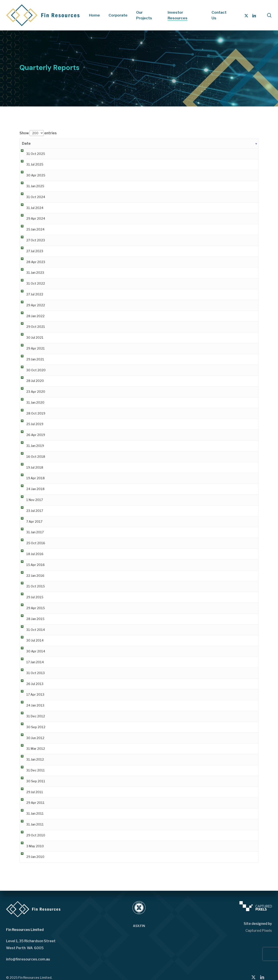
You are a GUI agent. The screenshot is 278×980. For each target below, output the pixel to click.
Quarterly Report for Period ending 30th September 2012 (102, 727)
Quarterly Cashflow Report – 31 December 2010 (94, 813)
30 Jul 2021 (31, 337)
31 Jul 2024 (31, 208)
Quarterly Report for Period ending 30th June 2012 (96, 738)
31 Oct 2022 (31, 283)
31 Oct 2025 (31, 154)
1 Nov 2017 (30, 500)
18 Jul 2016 (31, 554)
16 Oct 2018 (31, 457)
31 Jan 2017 (31, 532)
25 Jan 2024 (31, 229)
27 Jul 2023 (30, 251)
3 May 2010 (31, 846)
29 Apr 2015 (31, 608)
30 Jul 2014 (31, 640)
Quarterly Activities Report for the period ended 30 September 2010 (110, 835)
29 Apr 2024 (31, 218)
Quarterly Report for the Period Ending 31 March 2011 (99, 803)
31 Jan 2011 (31, 813)
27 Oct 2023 (31, 240)
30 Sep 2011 (31, 781)
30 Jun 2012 (31, 738)
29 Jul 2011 (30, 792)
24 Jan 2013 (31, 705)
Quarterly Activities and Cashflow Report (89, 684)
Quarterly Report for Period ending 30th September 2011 (102, 781)
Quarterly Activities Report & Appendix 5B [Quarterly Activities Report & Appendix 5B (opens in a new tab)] (90, 154)
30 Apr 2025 (31, 175)
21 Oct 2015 (31, 586)
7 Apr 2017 (30, 522)
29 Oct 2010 (31, 835)
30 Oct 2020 (32, 370)
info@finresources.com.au (28, 959)
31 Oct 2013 (31, 673)
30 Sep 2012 (31, 727)
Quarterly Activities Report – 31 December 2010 (95, 824)
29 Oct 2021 (31, 327)
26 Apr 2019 (31, 435)
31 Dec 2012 (31, 716)
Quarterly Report (71, 651)
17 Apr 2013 (31, 694)
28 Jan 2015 (31, 619)
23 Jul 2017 (30, 511)
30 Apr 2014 (31, 651)
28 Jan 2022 (31, 316)
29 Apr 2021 (31, 348)
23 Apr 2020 (31, 392)
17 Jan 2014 (31, 662)
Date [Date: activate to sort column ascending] (26, 143)
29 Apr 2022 (31, 305)
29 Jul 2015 (30, 597)
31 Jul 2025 (30, 164)
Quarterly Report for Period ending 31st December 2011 (101, 770)
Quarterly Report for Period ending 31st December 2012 (101, 716)
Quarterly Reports (72, 619)
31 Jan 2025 (31, 186)
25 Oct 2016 (31, 543)
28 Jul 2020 (31, 381)
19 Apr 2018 (31, 478)
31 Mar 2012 (31, 749)
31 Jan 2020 (31, 402)
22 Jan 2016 (31, 576)
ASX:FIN (139, 926)
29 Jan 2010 (31, 857)
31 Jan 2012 (31, 759)
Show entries (38, 133)
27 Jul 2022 (30, 294)
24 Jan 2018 (31, 489)
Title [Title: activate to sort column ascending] (62, 143)
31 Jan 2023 (31, 273)
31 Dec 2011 (31, 770)
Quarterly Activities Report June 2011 (87, 792)
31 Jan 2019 (31, 446)
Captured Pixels (259, 931)
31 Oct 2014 (31, 630)
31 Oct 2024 (31, 197)
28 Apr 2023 (31, 262)
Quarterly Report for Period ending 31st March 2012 (98, 749)
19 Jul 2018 (30, 467)
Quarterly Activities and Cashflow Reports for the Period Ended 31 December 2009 (121, 857)
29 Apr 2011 (31, 803)
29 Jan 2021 (31, 359)
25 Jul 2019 (30, 424)
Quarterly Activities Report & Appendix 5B (90, 229)
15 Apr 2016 (31, 565)
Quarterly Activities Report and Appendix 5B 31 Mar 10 (99, 846)
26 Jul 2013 (31, 684)
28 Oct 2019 (31, 413)
